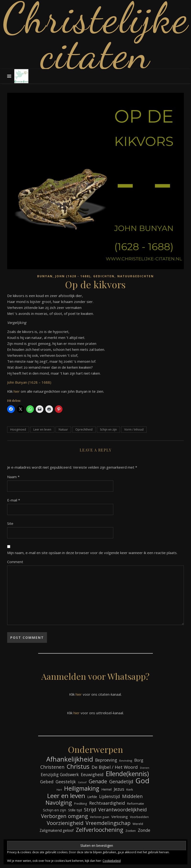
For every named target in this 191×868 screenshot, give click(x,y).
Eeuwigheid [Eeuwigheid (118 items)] (92, 774)
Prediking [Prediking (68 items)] (81, 804)
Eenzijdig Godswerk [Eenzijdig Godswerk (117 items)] (60, 774)
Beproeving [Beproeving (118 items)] (106, 760)
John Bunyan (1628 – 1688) (29, 382)
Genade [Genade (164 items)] (98, 781)
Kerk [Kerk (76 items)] (130, 789)
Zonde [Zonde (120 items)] (144, 830)
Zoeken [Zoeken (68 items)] (131, 831)
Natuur (63, 429)
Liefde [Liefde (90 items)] (92, 797)
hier (17, 391)
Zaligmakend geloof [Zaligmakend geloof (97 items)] (57, 830)
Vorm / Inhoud (134, 429)
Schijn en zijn (108, 429)
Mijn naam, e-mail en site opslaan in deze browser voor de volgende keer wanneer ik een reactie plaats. (92, 553)
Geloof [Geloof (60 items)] (82, 782)
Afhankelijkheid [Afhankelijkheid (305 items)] (70, 759)
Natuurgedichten (136, 276)
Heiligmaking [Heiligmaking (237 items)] (82, 788)
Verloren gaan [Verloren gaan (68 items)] (100, 817)
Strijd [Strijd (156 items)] (90, 810)
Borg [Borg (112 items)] (139, 760)
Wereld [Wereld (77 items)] (138, 824)
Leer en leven (42, 429)
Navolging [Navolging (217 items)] (59, 803)
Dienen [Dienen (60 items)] (145, 768)
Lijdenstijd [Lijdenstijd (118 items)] (110, 796)
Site (10, 523)
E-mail (14, 500)
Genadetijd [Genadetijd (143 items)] (121, 781)
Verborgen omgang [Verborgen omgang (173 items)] (64, 816)
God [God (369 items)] (142, 781)
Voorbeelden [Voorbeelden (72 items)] (139, 817)
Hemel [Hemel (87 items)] (106, 789)
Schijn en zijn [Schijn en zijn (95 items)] (54, 810)
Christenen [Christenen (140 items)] (52, 767)
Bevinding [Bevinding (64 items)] (126, 761)
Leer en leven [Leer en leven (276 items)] (66, 796)
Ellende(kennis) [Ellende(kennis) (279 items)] (127, 774)
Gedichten (104, 276)
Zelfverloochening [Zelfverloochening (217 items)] (100, 830)
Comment (15, 562)
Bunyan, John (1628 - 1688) (64, 276)
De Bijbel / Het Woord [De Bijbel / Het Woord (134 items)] (115, 767)
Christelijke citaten (96, 36)
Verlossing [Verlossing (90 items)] (120, 817)
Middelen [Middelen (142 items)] (132, 796)
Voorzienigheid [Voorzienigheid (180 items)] (65, 823)
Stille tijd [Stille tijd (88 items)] (75, 810)
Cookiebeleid (112, 861)
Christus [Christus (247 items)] (78, 766)
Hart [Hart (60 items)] (59, 790)
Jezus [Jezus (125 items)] (119, 789)
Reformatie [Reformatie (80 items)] (136, 804)
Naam (13, 477)
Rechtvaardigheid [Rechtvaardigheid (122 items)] (107, 803)
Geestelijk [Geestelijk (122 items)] (66, 782)
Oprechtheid (84, 429)
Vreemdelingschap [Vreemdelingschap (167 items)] (108, 823)
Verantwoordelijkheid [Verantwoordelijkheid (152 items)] (122, 810)
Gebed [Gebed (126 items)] (47, 782)
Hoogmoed (18, 429)
